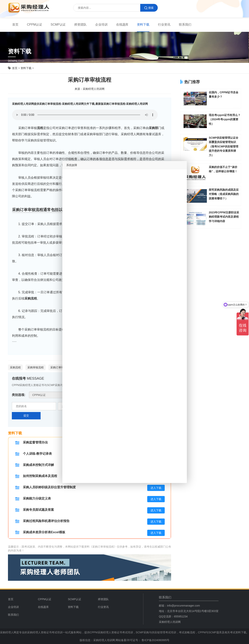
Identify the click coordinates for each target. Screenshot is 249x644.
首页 (15, 25)
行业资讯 (164, 25)
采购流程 (31, 298)
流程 (40, 128)
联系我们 (185, 25)
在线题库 (122, 25)
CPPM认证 (35, 25)
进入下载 (156, 488)
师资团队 (80, 25)
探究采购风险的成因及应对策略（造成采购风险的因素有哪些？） (224, 194)
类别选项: (19, 395)
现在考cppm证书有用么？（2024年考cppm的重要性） (225, 119)
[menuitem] (15, 25)
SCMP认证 (58, 25)
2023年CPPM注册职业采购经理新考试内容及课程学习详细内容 (224, 217)
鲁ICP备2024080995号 (155, 640)
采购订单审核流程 (61, 367)
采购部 (153, 128)
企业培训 (101, 25)
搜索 (149, 8)
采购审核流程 (36, 367)
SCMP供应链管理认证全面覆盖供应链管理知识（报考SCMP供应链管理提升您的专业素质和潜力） (224, 146)
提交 (26, 415)
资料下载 (143, 25)
